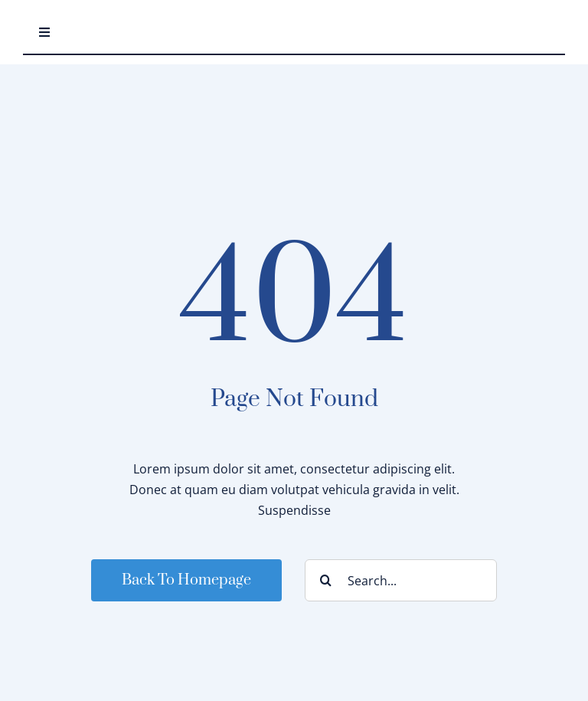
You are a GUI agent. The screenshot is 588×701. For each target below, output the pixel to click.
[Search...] (401, 580)
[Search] (326, 580)
